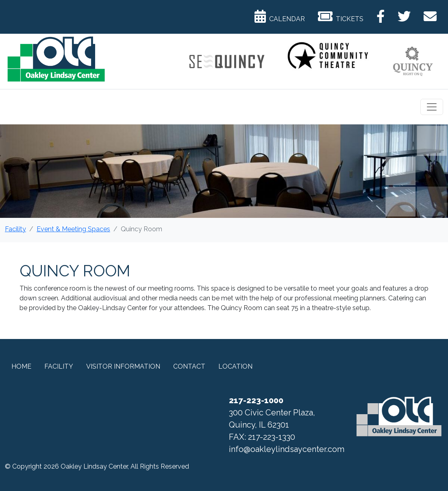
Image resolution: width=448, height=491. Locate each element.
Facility (15, 229)
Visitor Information (123, 366)
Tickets (341, 16)
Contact (189, 366)
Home (21, 366)
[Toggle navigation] (432, 107)
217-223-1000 (256, 400)
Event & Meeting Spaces (73, 229)
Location (235, 366)
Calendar (280, 16)
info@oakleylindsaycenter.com (287, 449)
